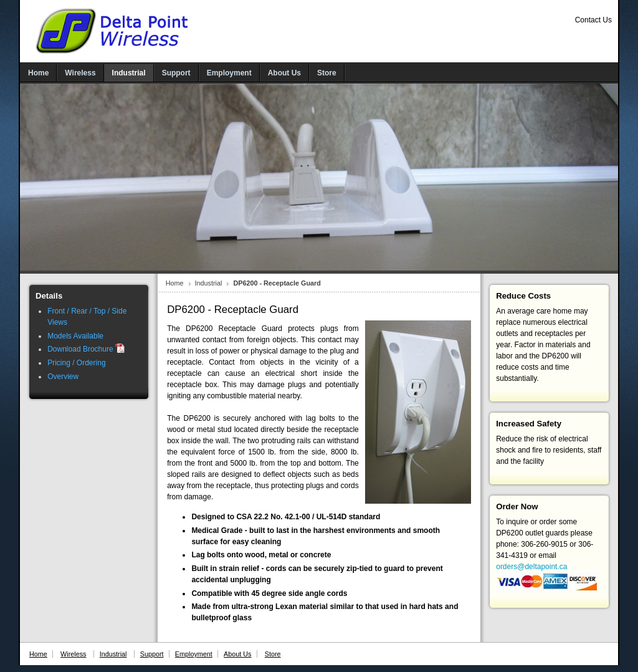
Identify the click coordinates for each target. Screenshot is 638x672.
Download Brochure (86, 349)
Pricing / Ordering (76, 363)
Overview (63, 377)
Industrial (209, 283)
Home (175, 283)
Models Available (75, 336)
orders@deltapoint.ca (531, 567)
